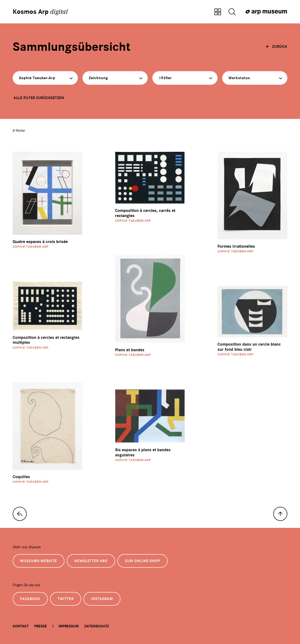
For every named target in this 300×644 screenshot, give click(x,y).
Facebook (30, 599)
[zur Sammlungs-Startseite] (20, 514)
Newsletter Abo (91, 561)
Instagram (102, 599)
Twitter (66, 599)
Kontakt (21, 626)
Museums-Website (39, 561)
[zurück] (277, 47)
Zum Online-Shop (142, 561)
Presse (41, 626)
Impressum (69, 626)
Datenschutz (97, 626)
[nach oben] (280, 514)
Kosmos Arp (40, 12)
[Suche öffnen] (232, 12)
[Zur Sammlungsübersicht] (218, 12)
